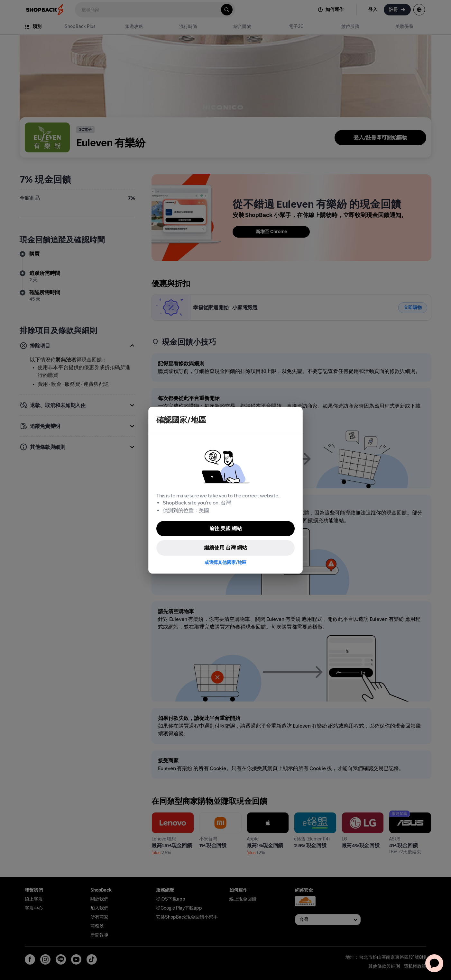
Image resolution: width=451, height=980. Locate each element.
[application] (434, 963)
